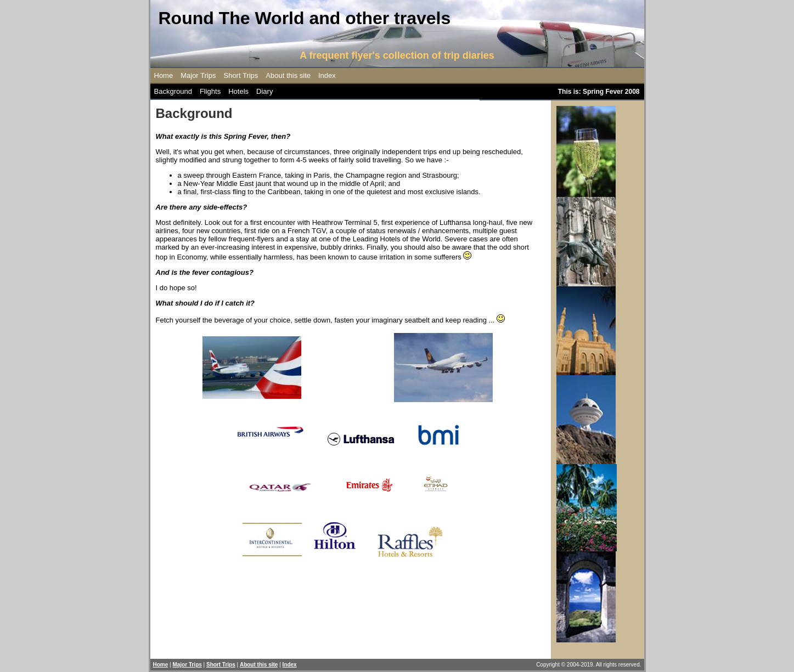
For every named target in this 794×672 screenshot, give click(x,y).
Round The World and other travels (305, 18)
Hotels (238, 91)
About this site (288, 75)
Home (164, 75)
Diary (264, 91)
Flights (210, 91)
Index (327, 75)
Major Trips (198, 75)
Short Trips (241, 75)
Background (173, 91)
